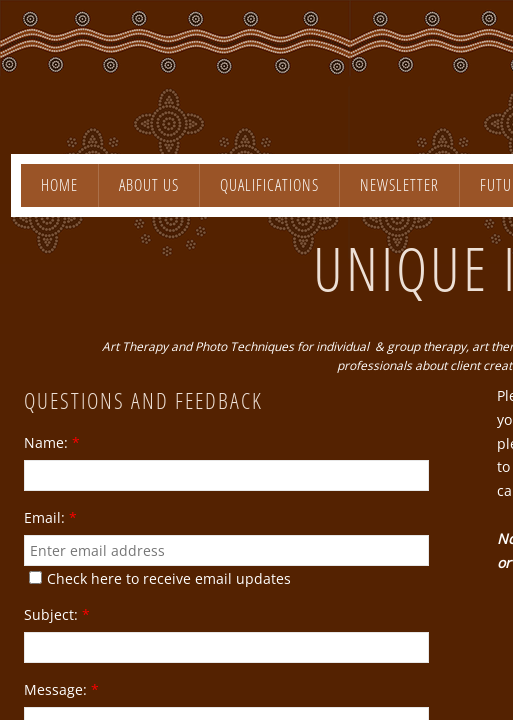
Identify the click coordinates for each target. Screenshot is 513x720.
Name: (52, 443)
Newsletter (399, 185)
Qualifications (269, 185)
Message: (61, 690)
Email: (50, 518)
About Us (149, 185)
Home (59, 185)
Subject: (57, 615)
